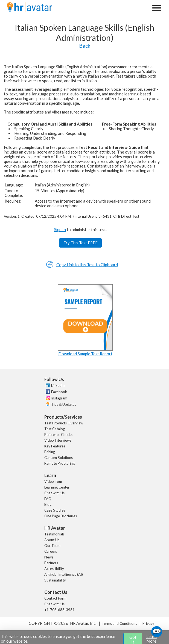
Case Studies (55, 510)
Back (85, 46)
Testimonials (54, 534)
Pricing (50, 452)
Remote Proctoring (59, 463)
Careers (51, 551)
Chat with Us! (55, 493)
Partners (51, 563)
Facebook (59, 392)
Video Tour (53, 481)
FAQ (48, 499)
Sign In (60, 230)
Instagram (59, 398)
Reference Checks (58, 435)
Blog (48, 504)
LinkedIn (58, 385)
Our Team (52, 546)
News (49, 557)
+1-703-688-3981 (59, 610)
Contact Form (55, 598)
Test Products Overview (64, 423)
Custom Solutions (59, 458)
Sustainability (55, 580)
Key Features (55, 446)
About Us (52, 540)
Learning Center (57, 487)
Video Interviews (58, 440)
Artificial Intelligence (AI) (64, 574)
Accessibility (54, 569)
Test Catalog (55, 429)
